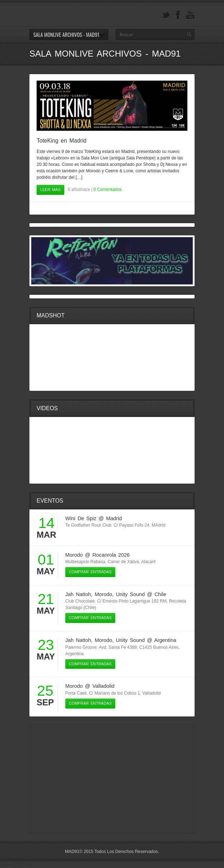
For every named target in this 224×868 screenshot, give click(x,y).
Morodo (74, 555)
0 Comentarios (108, 190)
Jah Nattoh (78, 594)
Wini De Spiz (81, 518)
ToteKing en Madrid (62, 141)
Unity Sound (130, 594)
